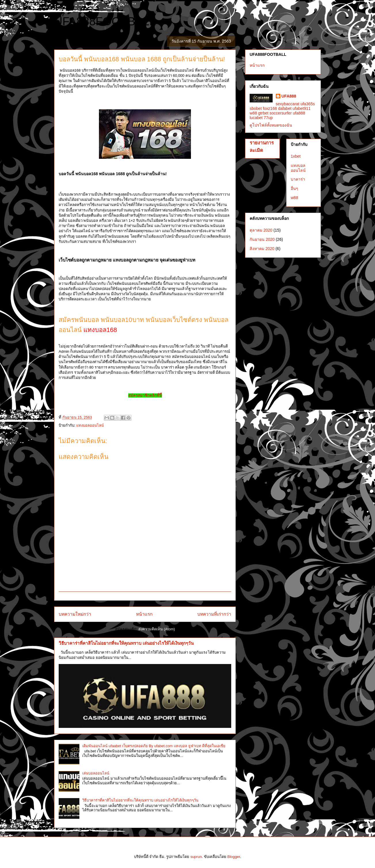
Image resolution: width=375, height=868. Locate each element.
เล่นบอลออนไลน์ (96, 773)
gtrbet (263, 113)
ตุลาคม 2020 (261, 230)
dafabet (285, 108)
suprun (196, 857)
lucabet (256, 118)
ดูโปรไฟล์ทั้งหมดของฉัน (271, 125)
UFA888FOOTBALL (105, 21)
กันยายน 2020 (262, 239)
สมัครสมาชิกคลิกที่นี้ (145, 395)
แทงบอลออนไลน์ (90, 425)
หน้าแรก (144, 614)
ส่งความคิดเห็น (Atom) (157, 629)
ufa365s (308, 104)
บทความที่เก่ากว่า (214, 614)
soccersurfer (281, 113)
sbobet (256, 108)
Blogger (234, 857)
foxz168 (270, 108)
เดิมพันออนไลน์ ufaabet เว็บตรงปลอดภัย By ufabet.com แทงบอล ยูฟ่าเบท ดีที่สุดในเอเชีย (154, 746)
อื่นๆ (294, 188)
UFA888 (289, 96)
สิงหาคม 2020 (262, 249)
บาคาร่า (298, 179)
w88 (253, 113)
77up (268, 118)
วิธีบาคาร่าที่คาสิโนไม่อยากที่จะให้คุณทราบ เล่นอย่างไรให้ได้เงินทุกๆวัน (126, 643)
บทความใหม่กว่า (75, 614)
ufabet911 (301, 108)
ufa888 (299, 113)
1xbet (296, 156)
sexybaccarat (288, 104)
